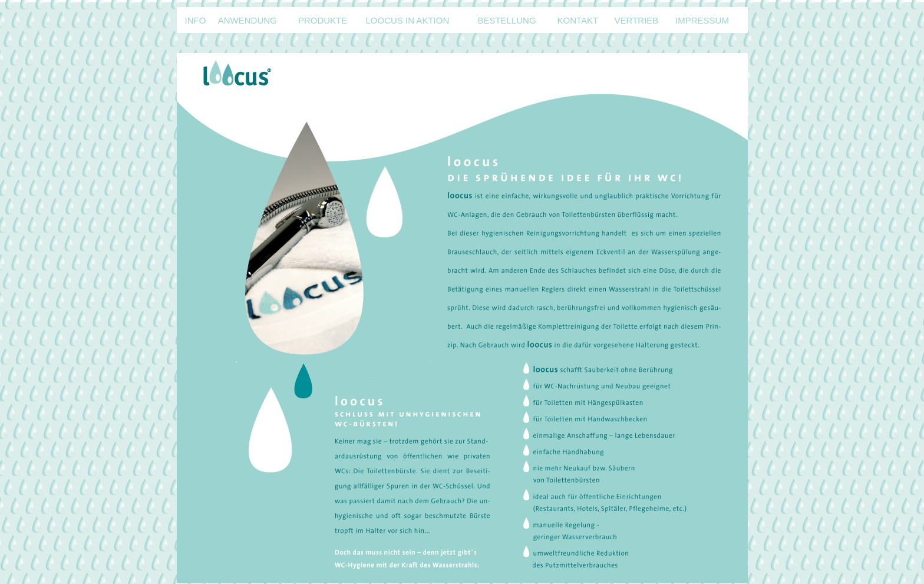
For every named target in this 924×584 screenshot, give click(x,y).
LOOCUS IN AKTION (408, 20)
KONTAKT (577, 20)
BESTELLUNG (506, 20)
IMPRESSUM (702, 20)
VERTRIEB (637, 20)
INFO (196, 20)
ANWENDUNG (247, 20)
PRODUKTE (323, 20)
